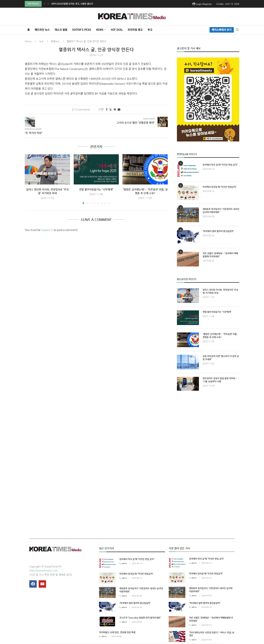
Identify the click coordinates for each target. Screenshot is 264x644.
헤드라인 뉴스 (42, 30)
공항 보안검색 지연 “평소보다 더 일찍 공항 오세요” (221, 358)
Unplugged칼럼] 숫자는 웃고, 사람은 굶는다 (72, 4)
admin (124, 563)
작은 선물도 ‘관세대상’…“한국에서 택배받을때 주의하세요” (220, 255)
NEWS (100, 30)
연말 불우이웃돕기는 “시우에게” (96, 189)
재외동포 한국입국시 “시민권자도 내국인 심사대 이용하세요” (221, 211)
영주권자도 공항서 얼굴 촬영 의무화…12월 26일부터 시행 (220, 380)
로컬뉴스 (55, 41)
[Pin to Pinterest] (115, 109)
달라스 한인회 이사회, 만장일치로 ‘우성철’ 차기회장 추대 (220, 291)
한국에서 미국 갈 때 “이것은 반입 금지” (220, 165)
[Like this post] (102, 109)
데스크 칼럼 (61, 30)
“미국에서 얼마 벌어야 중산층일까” (218, 231)
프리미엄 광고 (135, 30)
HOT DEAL (117, 30)
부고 (150, 30)
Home (28, 41)
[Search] (237, 30)
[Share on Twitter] (111, 110)
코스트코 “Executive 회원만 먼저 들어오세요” (140, 618)
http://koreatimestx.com (44, 570)
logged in (47, 230)
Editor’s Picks (82, 30)
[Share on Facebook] (107, 109)
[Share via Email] (119, 109)
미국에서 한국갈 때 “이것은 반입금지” (220, 187)
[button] (45, 4)
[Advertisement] (208, 428)
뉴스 (41, 41)
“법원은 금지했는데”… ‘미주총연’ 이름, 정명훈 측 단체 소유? (220, 336)
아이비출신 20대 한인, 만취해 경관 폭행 (117, 632)
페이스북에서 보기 (222, 30)
